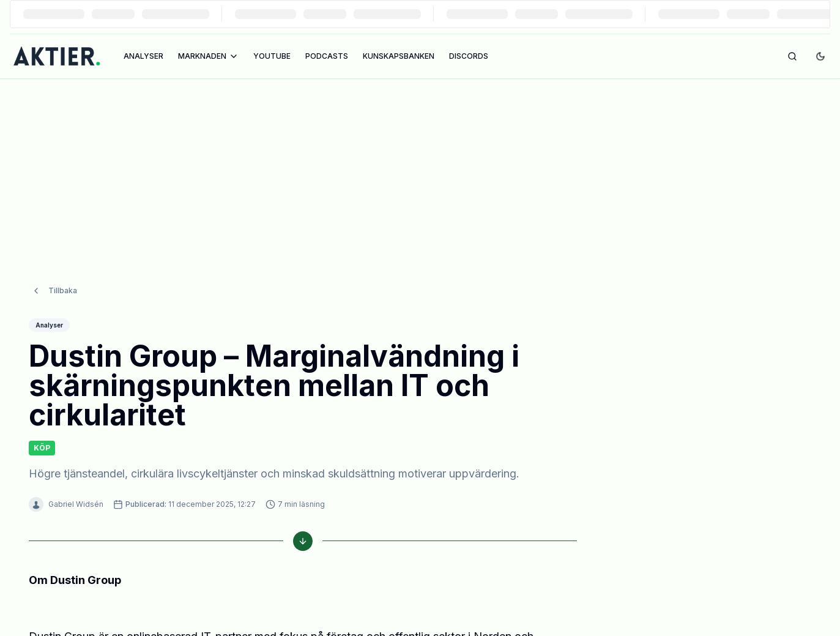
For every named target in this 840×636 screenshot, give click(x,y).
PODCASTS (327, 56)
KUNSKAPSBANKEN (399, 56)
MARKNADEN (208, 56)
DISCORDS (469, 56)
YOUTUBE (272, 56)
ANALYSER (143, 56)
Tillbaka (54, 266)
